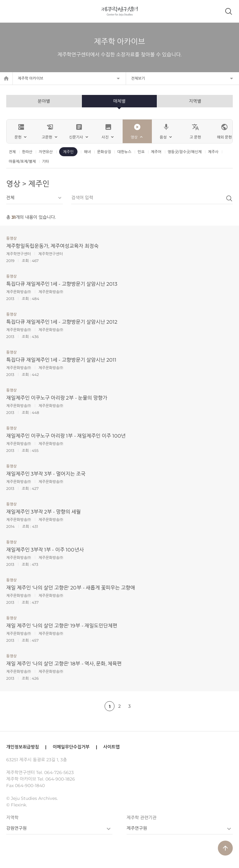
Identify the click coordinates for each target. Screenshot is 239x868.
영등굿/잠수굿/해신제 (185, 152)
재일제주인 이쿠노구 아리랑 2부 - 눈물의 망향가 (57, 398)
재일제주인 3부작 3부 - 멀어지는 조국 (46, 474)
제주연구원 (137, 828)
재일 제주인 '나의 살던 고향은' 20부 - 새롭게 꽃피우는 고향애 (71, 588)
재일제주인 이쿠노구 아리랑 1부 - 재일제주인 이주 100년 (66, 436)
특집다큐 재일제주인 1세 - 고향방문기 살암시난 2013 (62, 284)
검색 (229, 198)
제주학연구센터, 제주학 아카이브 (120, 11)
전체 (12, 152)
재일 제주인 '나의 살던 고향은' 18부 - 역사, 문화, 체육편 (64, 664)
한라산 (27, 152)
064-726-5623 (59, 772)
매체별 (119, 101)
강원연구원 (16, 828)
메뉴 (11, 11)
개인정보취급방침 (23, 747)
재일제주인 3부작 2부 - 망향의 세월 (44, 512)
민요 (141, 152)
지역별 (195, 101)
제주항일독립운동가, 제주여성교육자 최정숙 (52, 246)
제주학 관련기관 (142, 818)
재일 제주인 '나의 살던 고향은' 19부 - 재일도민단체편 (62, 626)
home (6, 78)
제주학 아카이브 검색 (228, 11)
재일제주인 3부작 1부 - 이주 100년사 (45, 550)
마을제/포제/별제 (22, 161)
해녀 (87, 152)
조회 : (27, 261)
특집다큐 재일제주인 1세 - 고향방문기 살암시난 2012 (62, 322)
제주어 (156, 152)
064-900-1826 (60, 779)
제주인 (68, 152)
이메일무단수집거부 (71, 747)
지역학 (12, 818)
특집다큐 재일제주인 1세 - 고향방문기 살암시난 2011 (61, 360)
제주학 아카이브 (30, 78)
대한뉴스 (124, 152)
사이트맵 (112, 747)
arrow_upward (225, 848)
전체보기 (138, 78)
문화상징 (104, 152)
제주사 (213, 152)
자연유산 (46, 152)
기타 (46, 161)
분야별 (44, 101)
